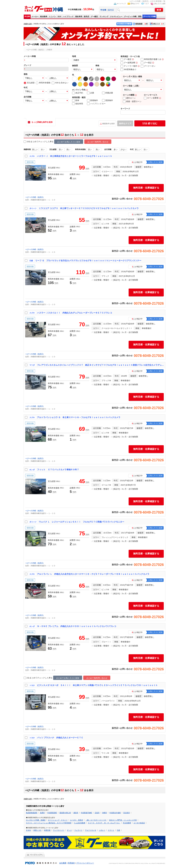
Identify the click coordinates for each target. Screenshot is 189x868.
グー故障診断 (128, 63)
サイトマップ (121, 4)
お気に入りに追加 (159, 4)
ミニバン (52, 17)
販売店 (111, 10)
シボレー (102, 830)
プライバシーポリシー (85, 863)
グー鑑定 (94, 17)
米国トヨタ (37, 830)
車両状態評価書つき (151, 59)
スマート (111, 830)
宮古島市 (127, 813)
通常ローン (129, 98)
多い (116, 150)
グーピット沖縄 (130, 17)
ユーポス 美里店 (76, 820)
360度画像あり (128, 69)
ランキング (104, 17)
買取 (140, 17)
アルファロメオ (91, 830)
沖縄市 (104, 813)
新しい (35, 150)
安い (61, 150)
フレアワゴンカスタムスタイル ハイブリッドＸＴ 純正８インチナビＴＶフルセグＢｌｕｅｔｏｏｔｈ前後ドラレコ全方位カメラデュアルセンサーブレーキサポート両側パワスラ (101, 365)
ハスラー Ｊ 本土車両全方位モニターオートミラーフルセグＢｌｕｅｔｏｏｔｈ (75, 156)
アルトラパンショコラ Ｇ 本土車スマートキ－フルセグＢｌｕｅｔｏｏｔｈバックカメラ (79, 417)
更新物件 (107, 100)
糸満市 (42, 813)
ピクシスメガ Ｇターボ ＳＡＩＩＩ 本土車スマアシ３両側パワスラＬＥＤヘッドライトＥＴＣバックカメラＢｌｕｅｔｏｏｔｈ (97, 685)
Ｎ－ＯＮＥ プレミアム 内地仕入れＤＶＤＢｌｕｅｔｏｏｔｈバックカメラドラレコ (77, 626)
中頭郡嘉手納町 (86, 813)
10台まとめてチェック (35, 142)
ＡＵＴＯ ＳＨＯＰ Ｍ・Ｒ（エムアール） (104, 823)
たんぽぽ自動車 (80, 823)
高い (68, 150)
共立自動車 (127, 823)
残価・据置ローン (132, 101)
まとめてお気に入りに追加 (69, 142)
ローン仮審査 (151, 98)
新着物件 (92, 100)
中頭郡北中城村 (115, 813)
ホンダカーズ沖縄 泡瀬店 (36, 820)
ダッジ (69, 830)
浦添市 (76, 813)
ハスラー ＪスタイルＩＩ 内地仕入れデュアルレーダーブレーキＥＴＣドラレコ (75, 313)
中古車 (27, 17)
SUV (59, 17)
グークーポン (148, 66)
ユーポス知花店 (139, 823)
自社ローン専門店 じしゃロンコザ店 (123, 820)
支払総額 (29, 83)
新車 (76, 100)
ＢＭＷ (28, 830)
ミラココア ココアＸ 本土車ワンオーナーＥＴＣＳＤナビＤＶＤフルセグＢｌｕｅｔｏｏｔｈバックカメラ (89, 208)
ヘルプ (146, 4)
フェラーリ (78, 830)
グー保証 (146, 63)
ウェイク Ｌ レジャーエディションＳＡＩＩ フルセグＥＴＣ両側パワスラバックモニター (82, 522)
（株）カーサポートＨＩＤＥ (96, 820)
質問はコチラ (135, 4)
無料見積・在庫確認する (146, 188)
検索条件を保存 (109, 124)
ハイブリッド (68, 17)
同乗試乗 (107, 93)
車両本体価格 (43, 83)
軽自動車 (44, 17)
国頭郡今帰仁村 (65, 813)
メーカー (35, 17)
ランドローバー (59, 830)
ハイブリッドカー (96, 104)
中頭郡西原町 (52, 813)
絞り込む (150, 123)
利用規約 (71, 863)
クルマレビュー (116, 17)
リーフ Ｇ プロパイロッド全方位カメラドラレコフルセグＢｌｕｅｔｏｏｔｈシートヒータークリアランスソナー (88, 261)
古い (43, 150)
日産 (118, 830)
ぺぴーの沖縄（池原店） (35, 197)
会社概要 (63, 863)
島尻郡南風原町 (32, 813)
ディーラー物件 (129, 66)
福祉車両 (79, 17)
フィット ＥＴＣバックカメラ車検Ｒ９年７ (58, 470)
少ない (123, 150)
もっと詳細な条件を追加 (42, 122)
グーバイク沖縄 (149, 17)
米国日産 (47, 830)
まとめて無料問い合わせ (98, 142)
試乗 (91, 93)
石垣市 (97, 813)
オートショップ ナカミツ (58, 820)
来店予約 (78, 93)
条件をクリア (125, 123)
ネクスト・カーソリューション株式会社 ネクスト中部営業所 (49, 823)
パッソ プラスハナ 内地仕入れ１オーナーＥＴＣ (60, 738)
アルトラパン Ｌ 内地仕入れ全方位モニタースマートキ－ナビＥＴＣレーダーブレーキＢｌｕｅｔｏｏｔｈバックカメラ (93, 574)
